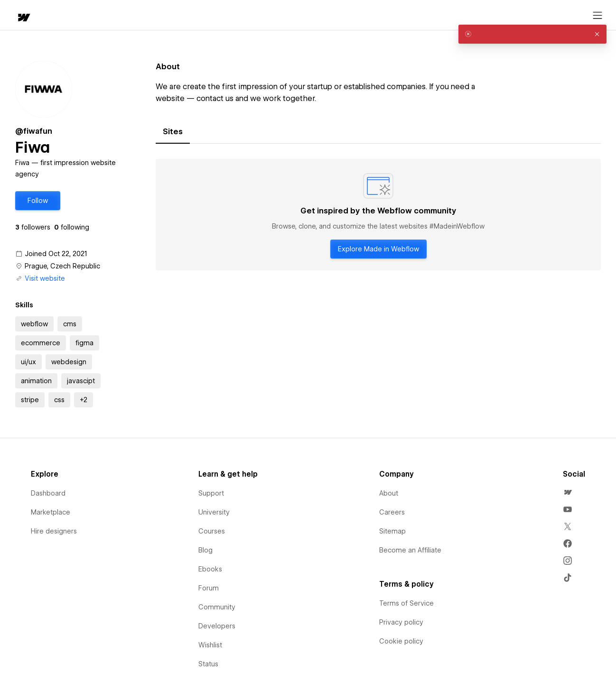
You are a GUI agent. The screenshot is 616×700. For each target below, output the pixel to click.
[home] (14, 15)
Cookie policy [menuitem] (401, 641)
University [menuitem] (214, 512)
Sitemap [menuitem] (392, 531)
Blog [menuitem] (205, 550)
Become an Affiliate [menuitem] (410, 550)
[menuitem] (568, 492)
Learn (147, 15)
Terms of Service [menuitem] (406, 603)
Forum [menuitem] (209, 588)
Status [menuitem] (208, 664)
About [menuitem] (389, 493)
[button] (50, 15)
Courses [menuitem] (212, 531)
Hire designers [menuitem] (54, 531)
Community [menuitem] (217, 607)
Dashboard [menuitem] (48, 493)
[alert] (532, 34)
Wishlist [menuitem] (210, 645)
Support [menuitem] (211, 493)
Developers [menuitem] (217, 626)
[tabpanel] (378, 215)
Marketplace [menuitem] (51, 512)
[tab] (173, 132)
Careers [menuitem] (392, 512)
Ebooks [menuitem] (210, 569)
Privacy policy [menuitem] (401, 622)
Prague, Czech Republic (62, 266)
